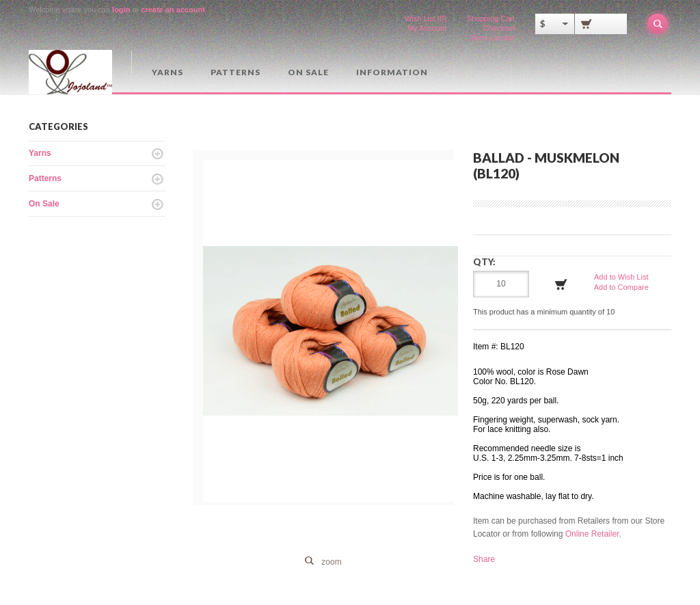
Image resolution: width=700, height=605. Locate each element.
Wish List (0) (426, 18)
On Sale (308, 72)
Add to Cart (561, 284)
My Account (427, 28)
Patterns (235, 72)
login (121, 10)
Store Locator (492, 38)
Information (392, 72)
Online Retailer (592, 534)
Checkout (499, 28)
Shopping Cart (491, 18)
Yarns (167, 72)
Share (484, 559)
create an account (173, 10)
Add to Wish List (621, 277)
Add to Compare (621, 287)
